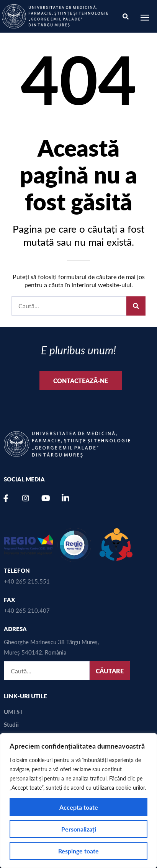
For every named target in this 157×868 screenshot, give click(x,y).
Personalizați (79, 829)
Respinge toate (78, 851)
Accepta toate (79, 807)
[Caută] (136, 306)
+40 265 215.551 (27, 581)
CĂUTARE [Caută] (110, 671)
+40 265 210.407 (27, 610)
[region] (78, 801)
